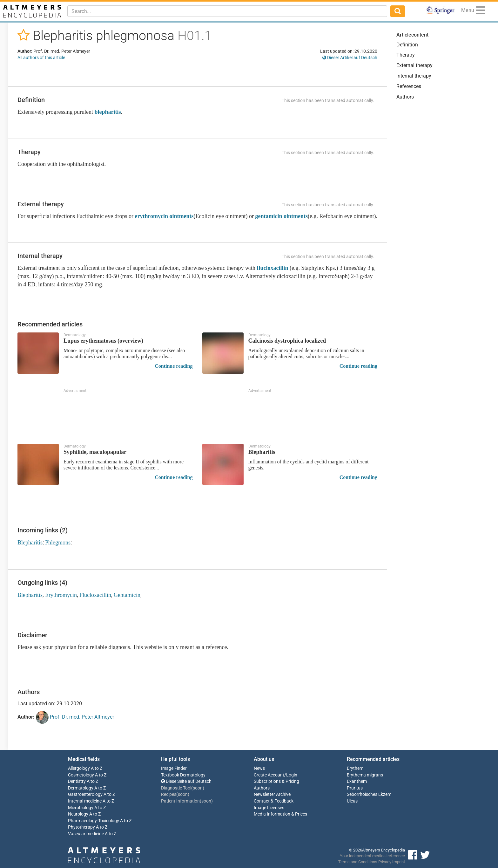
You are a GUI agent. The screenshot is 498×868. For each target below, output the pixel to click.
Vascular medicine (86, 834)
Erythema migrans (365, 775)
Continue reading (174, 366)
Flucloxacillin (95, 595)
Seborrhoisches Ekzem (369, 794)
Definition (407, 45)
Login (292, 775)
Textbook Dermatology (183, 775)
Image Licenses (269, 808)
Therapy (406, 55)
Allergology (79, 768)
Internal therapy (414, 76)
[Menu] (481, 11)
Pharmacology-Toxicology (94, 821)
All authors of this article (41, 58)
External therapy (414, 65)
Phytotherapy (81, 827)
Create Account (269, 775)
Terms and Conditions (358, 862)
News (259, 768)
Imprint (399, 862)
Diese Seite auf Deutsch (186, 781)
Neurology (78, 814)
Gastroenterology (85, 794)
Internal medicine (85, 801)
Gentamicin (127, 595)
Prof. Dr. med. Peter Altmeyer (75, 717)
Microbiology (81, 808)
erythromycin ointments (164, 216)
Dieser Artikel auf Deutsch (350, 58)
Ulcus (352, 801)
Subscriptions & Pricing (276, 781)
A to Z (97, 768)
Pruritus (355, 788)
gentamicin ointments (282, 216)
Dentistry (77, 781)
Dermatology (81, 788)
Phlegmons (58, 543)
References (409, 86)
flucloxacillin (272, 268)
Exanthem (357, 781)
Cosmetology (81, 775)
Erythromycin (61, 595)
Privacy (385, 862)
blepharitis (108, 112)
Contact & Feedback (274, 801)
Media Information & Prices (280, 814)
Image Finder (174, 768)
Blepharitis (30, 543)
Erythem (355, 768)
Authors (405, 97)
